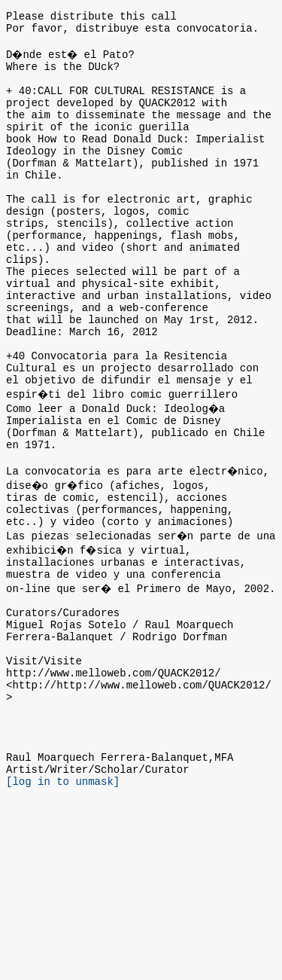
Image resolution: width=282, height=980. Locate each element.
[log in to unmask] (63, 919)
